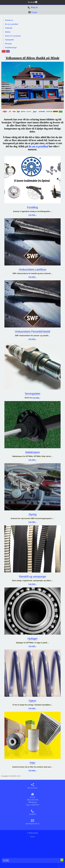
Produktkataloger (11, 48)
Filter (32, 763)
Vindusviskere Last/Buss (32, 270)
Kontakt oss (9, 20)
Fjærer (32, 701)
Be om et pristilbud (12, 24)
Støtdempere (32, 452)
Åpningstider (10, 40)
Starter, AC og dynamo (13, 36)
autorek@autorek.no (32, 822)
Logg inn (32, 837)
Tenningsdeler (32, 394)
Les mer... (32, 215)
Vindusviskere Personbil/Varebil (32, 332)
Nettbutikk (9, 28)
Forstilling (32, 207)
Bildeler (8, 32)
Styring (32, 514)
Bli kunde (8, 44)
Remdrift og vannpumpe (32, 577)
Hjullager (33, 639)
